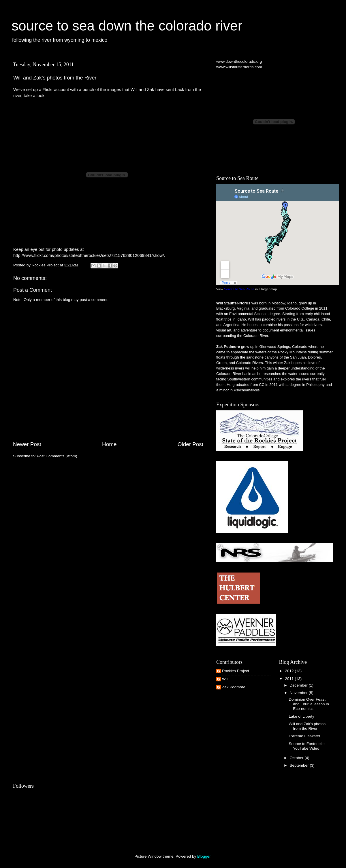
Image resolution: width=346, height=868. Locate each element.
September (300, 765)
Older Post (190, 444)
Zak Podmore (234, 687)
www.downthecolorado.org (239, 61)
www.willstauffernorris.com (239, 67)
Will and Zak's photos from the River (307, 726)
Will (225, 679)
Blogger (204, 856)
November (299, 693)
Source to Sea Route (239, 289)
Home (109, 444)
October (297, 758)
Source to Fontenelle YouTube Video (307, 746)
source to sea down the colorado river (127, 26)
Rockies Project (236, 671)
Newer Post (27, 444)
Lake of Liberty (301, 716)
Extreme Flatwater (304, 736)
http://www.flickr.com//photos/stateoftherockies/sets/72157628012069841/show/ (89, 255)
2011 (290, 679)
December (299, 685)
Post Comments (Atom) (57, 456)
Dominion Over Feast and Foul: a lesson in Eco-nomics (309, 704)
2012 (290, 671)
